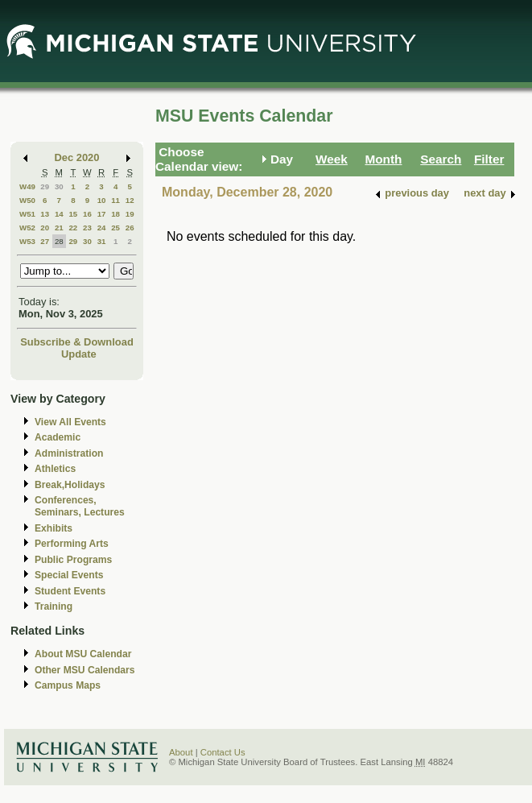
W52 (27, 228)
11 (115, 200)
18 (115, 214)
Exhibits (54, 528)
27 (45, 241)
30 (59, 186)
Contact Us (223, 752)
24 (102, 228)
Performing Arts (72, 544)
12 (130, 200)
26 (130, 228)
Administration (69, 453)
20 (45, 228)
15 (73, 214)
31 (102, 241)
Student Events (70, 591)
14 (59, 214)
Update (79, 354)
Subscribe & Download (77, 342)
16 (87, 214)
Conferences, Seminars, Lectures (80, 506)
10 (102, 200)
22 (73, 228)
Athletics (55, 469)
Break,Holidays (70, 485)
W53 (27, 241)
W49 (27, 186)
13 (45, 214)
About (181, 752)
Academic (58, 437)
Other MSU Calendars (85, 670)
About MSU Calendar (83, 654)
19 (130, 214)
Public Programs (73, 560)
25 (115, 228)
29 (45, 186)
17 (102, 214)
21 (59, 228)
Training (54, 606)
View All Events (70, 422)
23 (87, 228)
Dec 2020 (77, 157)
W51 (27, 214)
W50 (27, 200)
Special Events (69, 575)
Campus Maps (68, 685)
